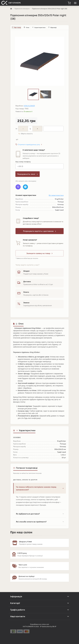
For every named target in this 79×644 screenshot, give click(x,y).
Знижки (26, 303)
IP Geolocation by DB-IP (48, 627)
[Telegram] (25, 187)
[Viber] (18, 187)
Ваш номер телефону (23, 162)
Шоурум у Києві (26, 542)
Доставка (27, 282)
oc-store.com (45, 624)
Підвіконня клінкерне (22, 9)
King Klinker (29, 106)
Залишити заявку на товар (39, 253)
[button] (69, 3)
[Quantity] (30, 129)
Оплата (26, 292)
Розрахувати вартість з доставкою (40, 231)
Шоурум (26, 271)
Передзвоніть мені (28, 174)
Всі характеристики (56, 195)
